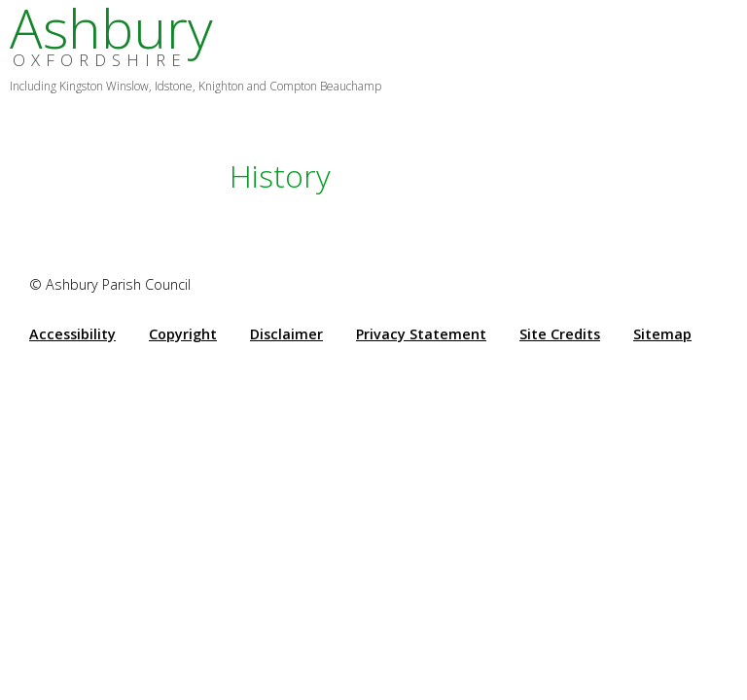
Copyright (183, 334)
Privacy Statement (421, 334)
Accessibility (72, 334)
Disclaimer (286, 334)
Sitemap (662, 334)
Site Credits (560, 334)
